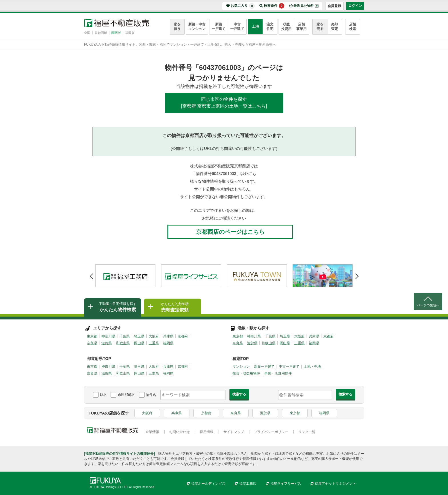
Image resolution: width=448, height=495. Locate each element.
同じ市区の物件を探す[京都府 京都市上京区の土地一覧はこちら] (224, 103)
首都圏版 (101, 33)
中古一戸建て (237, 27)
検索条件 (274, 6)
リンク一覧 (307, 432)
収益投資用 (286, 27)
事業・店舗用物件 (278, 373)
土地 (255, 27)
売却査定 (335, 27)
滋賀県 (107, 343)
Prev (91, 274)
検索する (239, 394)
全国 (87, 33)
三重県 (154, 343)
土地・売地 (312, 367)
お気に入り (243, 6)
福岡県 (168, 343)
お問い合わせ (179, 432)
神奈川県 (108, 336)
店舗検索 (353, 27)
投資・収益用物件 (246, 373)
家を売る (320, 27)
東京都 (92, 336)
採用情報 (207, 432)
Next (357, 274)
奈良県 (92, 343)
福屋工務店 (248, 484)
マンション (241, 367)
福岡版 (130, 33)
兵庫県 (168, 336)
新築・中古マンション (197, 27)
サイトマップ (234, 432)
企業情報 (152, 432)
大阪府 (154, 336)
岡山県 (139, 343)
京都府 (183, 336)
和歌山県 (123, 343)
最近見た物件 (304, 6)
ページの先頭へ (428, 305)
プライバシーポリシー (271, 432)
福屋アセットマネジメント (335, 484)
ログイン (355, 6)
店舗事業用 (301, 27)
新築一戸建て (219, 27)
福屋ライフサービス (286, 484)
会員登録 (334, 6)
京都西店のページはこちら (230, 232)
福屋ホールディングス (208, 484)
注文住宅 (270, 27)
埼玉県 (139, 336)
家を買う (177, 27)
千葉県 (125, 336)
